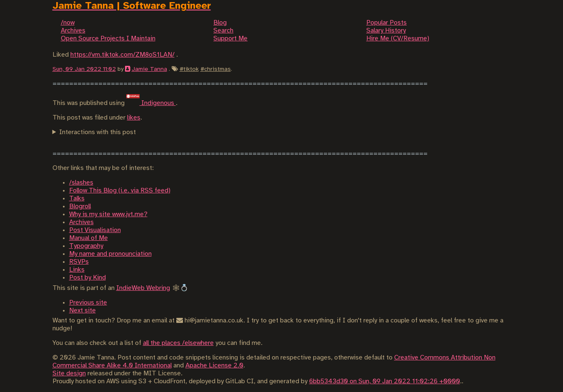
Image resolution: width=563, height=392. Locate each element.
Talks (77, 198)
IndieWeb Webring (143, 288)
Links (77, 270)
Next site (83, 311)
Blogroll (80, 206)
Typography (86, 246)
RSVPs (79, 262)
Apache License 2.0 (214, 366)
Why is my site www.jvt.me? (108, 214)
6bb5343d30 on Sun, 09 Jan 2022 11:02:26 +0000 (385, 381)
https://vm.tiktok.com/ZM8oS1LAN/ (123, 55)
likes (134, 118)
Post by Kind (88, 278)
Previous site (88, 303)
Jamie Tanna (149, 69)
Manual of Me (89, 238)
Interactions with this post (98, 132)
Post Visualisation (95, 230)
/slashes (81, 183)
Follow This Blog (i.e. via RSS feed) (120, 191)
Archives (81, 222)
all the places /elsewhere (178, 343)
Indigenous (151, 103)
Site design (69, 373)
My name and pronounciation (110, 254)
